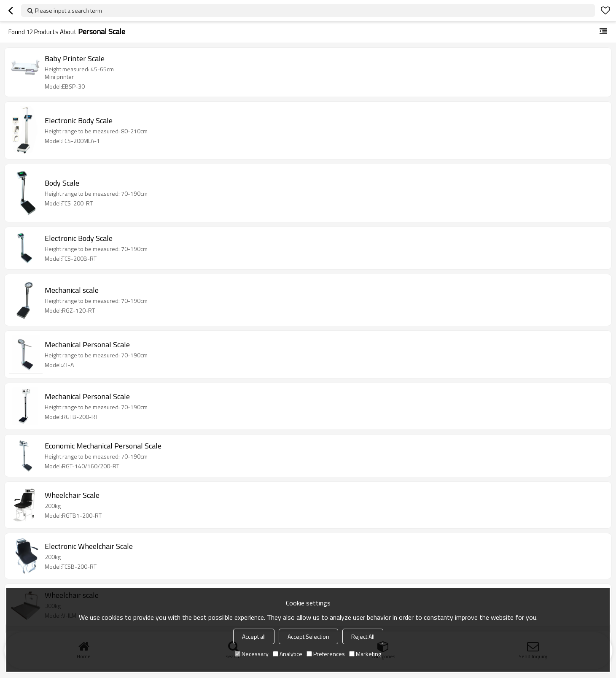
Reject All (363, 636)
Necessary (252, 654)
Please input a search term (69, 10)
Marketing (365, 654)
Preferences (326, 654)
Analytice (288, 654)
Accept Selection (308, 636)
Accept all (254, 636)
